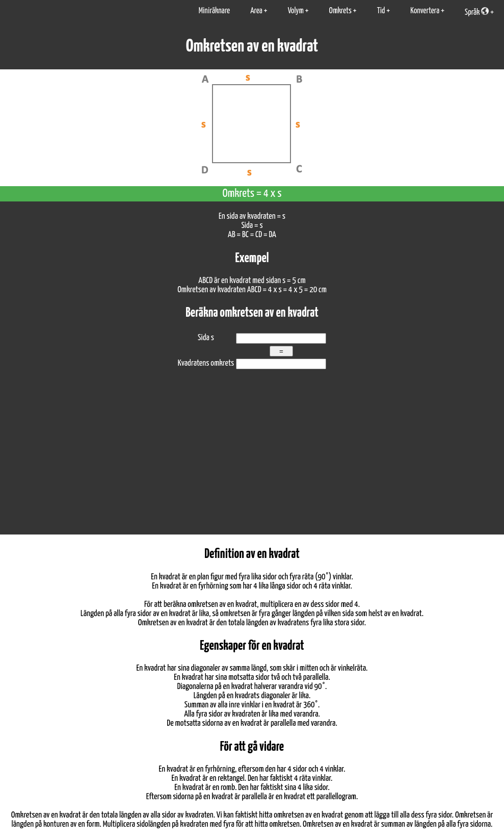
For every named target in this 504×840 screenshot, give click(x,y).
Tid (381, 11)
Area (256, 11)
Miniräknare (214, 11)
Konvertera (425, 11)
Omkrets (340, 11)
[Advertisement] (252, 458)
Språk (477, 12)
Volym (296, 11)
